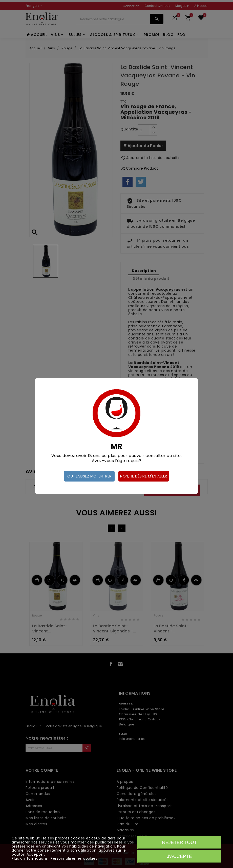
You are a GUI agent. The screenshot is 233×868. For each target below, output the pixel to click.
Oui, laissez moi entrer (89, 476)
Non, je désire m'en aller (144, 476)
